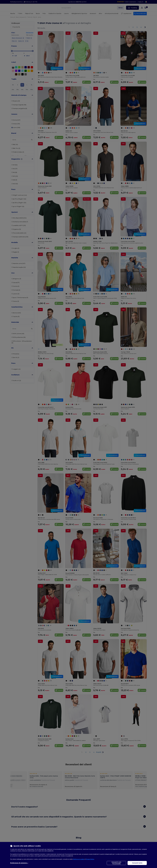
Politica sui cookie (79, 859)
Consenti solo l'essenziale (116, 863)
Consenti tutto (137, 863)
